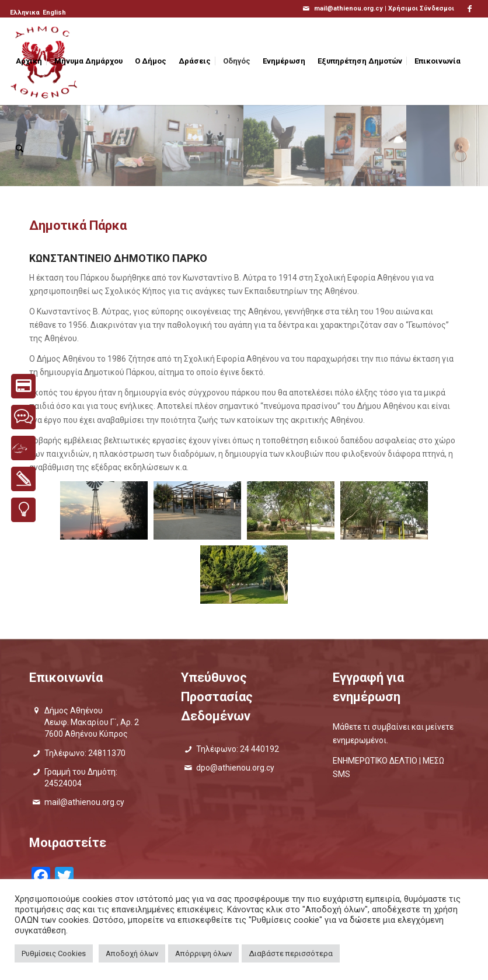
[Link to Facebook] (469, 9)
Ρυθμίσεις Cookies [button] (54, 953)
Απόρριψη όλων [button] (203, 953)
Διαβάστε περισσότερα (291, 953)
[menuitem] (26, 13)
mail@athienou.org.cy (84, 802)
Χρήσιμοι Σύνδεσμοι (421, 8)
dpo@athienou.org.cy (235, 768)
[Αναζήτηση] (20, 149)
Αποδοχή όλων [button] (132, 953)
